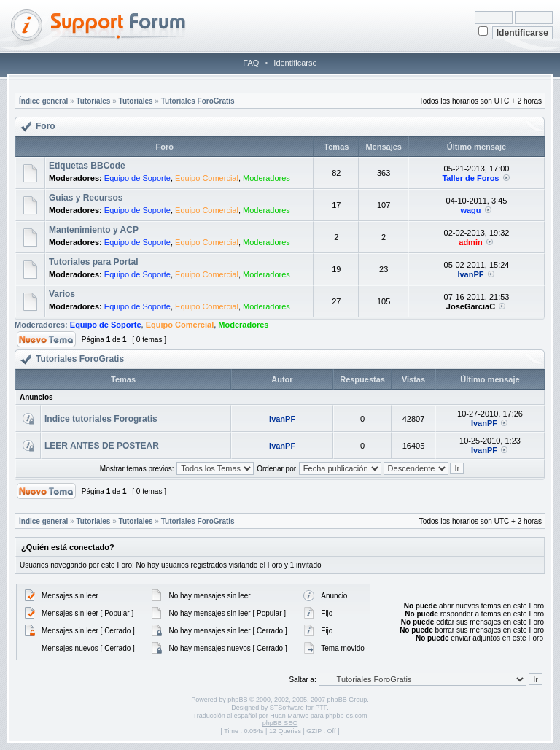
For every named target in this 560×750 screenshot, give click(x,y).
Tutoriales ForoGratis (198, 101)
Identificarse (295, 63)
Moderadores (267, 178)
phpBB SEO (280, 723)
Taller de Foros (470, 178)
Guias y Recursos (86, 198)
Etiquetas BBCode (87, 166)
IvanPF (470, 274)
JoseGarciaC (471, 306)
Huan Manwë (289, 716)
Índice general (43, 101)
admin (470, 242)
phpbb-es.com (346, 716)
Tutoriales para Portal (93, 262)
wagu (470, 210)
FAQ (251, 63)
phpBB (237, 700)
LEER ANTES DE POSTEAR (102, 446)
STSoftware (287, 708)
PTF (321, 708)
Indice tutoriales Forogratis (101, 419)
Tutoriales (93, 101)
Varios (62, 294)
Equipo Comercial (207, 178)
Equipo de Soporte (137, 178)
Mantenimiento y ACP (94, 230)
